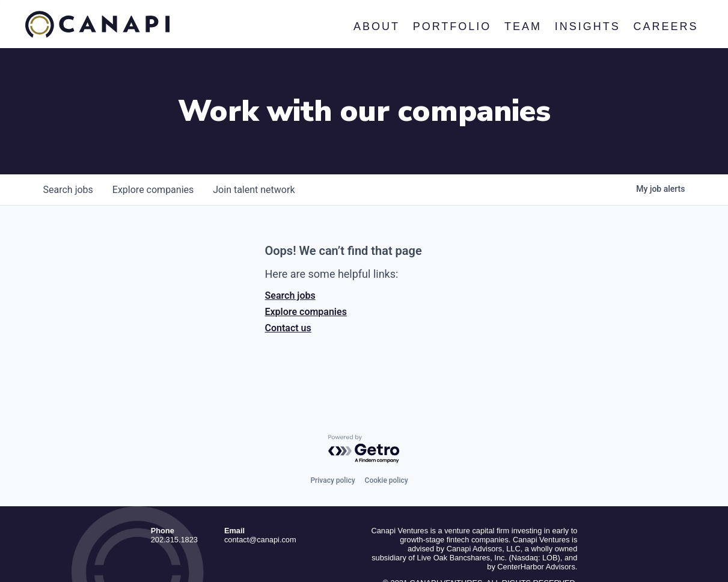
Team (523, 26)
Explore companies (306, 264)
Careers (665, 26)
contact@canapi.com (260, 492)
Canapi (97, 25)
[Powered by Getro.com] (364, 401)
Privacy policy (332, 432)
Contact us (288, 280)
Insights (587, 26)
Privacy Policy (554, 552)
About (377, 26)
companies (153, 142)
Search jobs (290, 247)
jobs (68, 142)
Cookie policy (387, 432)
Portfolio (452, 26)
